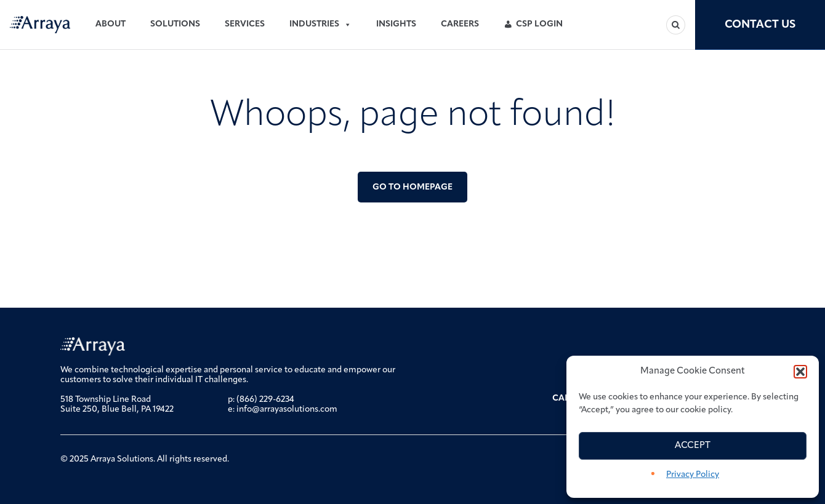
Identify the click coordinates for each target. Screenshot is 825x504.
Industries (320, 25)
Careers (460, 24)
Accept (693, 446)
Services (245, 24)
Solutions (175, 24)
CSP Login (539, 24)
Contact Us (760, 25)
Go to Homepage (412, 187)
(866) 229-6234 (265, 400)
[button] (800, 372)
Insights (396, 24)
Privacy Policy (693, 475)
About (111, 24)
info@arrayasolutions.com (287, 410)
